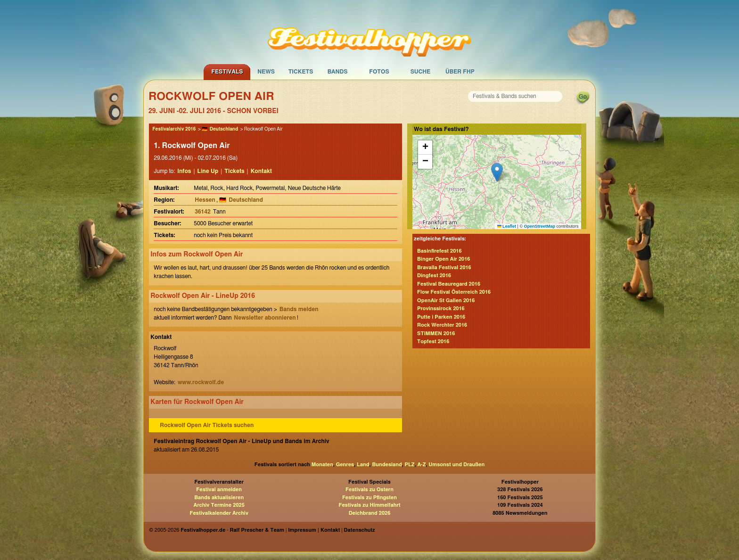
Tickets (301, 72)
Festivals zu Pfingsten (369, 498)
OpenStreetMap (540, 226)
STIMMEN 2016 (436, 334)
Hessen (205, 200)
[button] (497, 172)
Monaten (322, 465)
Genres (345, 465)
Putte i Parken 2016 (441, 317)
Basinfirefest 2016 (439, 251)
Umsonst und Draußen (456, 465)
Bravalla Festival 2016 (444, 268)
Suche (421, 72)
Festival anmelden (219, 490)
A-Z (421, 465)
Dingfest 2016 (434, 276)
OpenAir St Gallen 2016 (446, 301)
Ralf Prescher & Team (257, 530)
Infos (184, 171)
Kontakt (261, 171)
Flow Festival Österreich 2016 (454, 292)
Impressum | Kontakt (314, 530)
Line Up (208, 171)
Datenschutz (360, 530)
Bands (338, 72)
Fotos (379, 72)
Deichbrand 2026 (370, 513)
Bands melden (299, 309)
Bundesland (387, 465)
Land (363, 465)
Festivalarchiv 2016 (174, 129)
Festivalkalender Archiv (219, 513)
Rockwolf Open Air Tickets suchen (207, 425)
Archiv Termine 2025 (219, 505)
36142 (202, 212)
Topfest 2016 (433, 342)
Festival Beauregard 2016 (449, 284)
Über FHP (460, 72)
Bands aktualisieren (219, 498)
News (266, 72)
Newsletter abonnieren (265, 318)
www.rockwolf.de (201, 382)
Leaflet (507, 226)
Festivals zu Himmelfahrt (369, 505)
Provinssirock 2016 (441, 309)
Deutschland (224, 129)
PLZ (410, 465)
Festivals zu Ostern (369, 490)
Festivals (227, 72)
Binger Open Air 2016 (443, 259)
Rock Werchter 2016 (442, 325)
